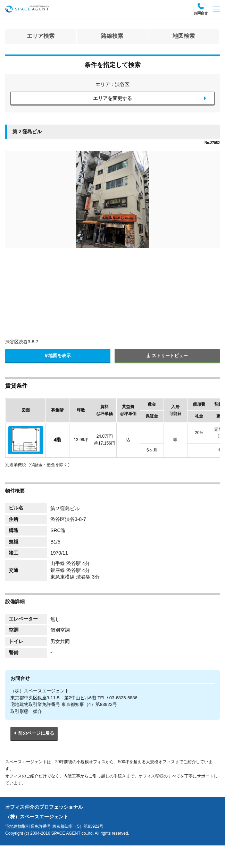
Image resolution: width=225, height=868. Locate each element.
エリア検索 (41, 36)
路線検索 (112, 36)
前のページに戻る (36, 733)
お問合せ (201, 9)
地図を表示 (58, 356)
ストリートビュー (167, 356)
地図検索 (184, 36)
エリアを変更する (112, 98)
